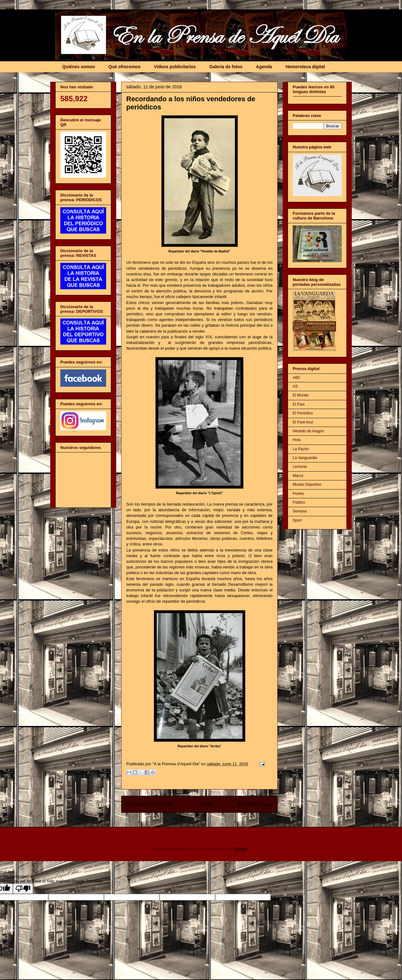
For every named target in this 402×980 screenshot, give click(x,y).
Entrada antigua (255, 804)
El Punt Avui (303, 422)
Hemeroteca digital (305, 67)
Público (299, 502)
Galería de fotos (226, 67)
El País (299, 404)
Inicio (205, 804)
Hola (297, 440)
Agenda (264, 67)
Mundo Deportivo (307, 484)
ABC (297, 378)
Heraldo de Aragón (308, 431)
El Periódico (303, 413)
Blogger (241, 849)
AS (295, 386)
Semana (300, 511)
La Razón (301, 449)
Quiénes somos (79, 67)
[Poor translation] (23, 889)
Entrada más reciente (149, 804)
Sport (297, 520)
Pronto (298, 494)
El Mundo (301, 395)
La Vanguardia (305, 458)
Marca (298, 476)
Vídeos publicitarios (175, 67)
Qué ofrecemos (124, 67)
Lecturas (300, 467)
